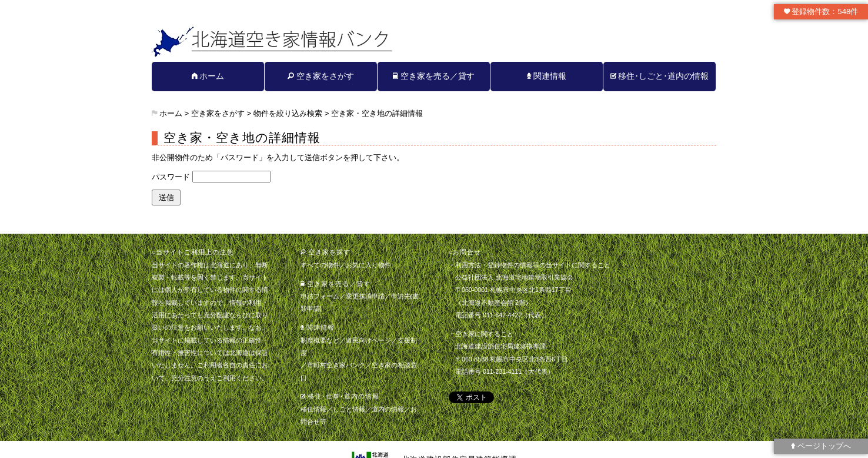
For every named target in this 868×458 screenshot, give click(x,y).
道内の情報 (388, 409)
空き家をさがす (321, 76)
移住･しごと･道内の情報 (660, 76)
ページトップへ (821, 446)
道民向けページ (368, 340)
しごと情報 (349, 409)
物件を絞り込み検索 (288, 113)
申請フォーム (320, 296)
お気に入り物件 (368, 265)
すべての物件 (320, 265)
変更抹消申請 (365, 296)
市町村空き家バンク (336, 365)
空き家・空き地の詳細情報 (377, 113)
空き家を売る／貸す (434, 76)
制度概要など (320, 340)
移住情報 (313, 409)
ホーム (208, 76)
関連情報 (547, 76)
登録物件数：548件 (821, 11)
